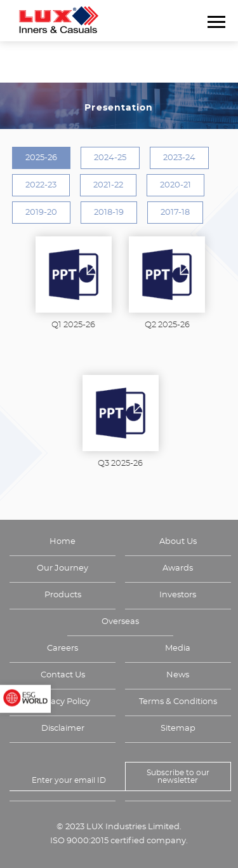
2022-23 (41, 185)
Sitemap (178, 729)
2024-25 (110, 158)
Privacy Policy (63, 702)
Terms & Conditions (178, 702)
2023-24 (179, 158)
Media (178, 648)
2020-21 (175, 185)
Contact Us (63, 675)
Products (63, 595)
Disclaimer (63, 729)
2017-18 (175, 213)
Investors (178, 595)
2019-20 (41, 213)
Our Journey (63, 568)
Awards (178, 568)
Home (63, 542)
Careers (63, 648)
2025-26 (41, 158)
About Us (178, 542)
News (178, 675)
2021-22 (108, 185)
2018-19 (109, 213)
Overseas (120, 622)
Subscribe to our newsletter (178, 776)
